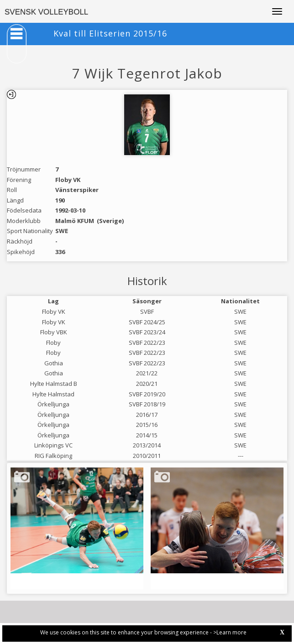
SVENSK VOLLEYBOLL (46, 12)
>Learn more (230, 632)
